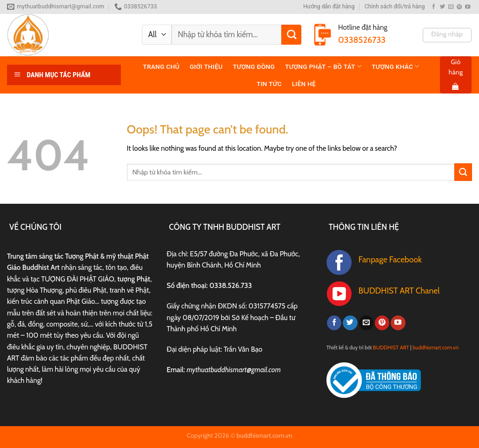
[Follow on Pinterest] (459, 7)
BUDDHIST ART (391, 348)
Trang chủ (161, 67)
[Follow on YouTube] (468, 7)
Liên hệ (304, 84)
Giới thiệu (206, 67)
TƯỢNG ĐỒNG (254, 67)
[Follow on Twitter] (442, 7)
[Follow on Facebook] (434, 7)
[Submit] (291, 35)
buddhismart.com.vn (436, 348)
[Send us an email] (451, 7)
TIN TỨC (269, 84)
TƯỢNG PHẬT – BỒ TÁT (323, 66)
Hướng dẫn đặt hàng (329, 7)
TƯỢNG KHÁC (395, 66)
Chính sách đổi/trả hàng (395, 7)
